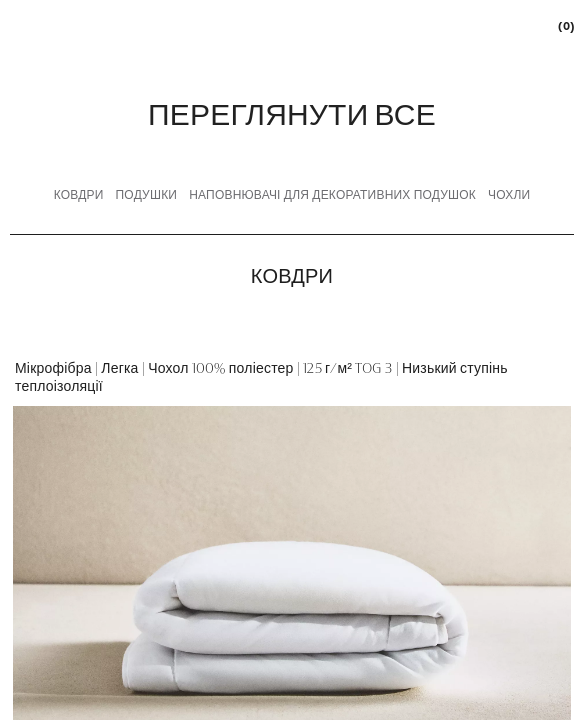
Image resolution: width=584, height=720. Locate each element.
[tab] (79, 196)
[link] (565, 25)
